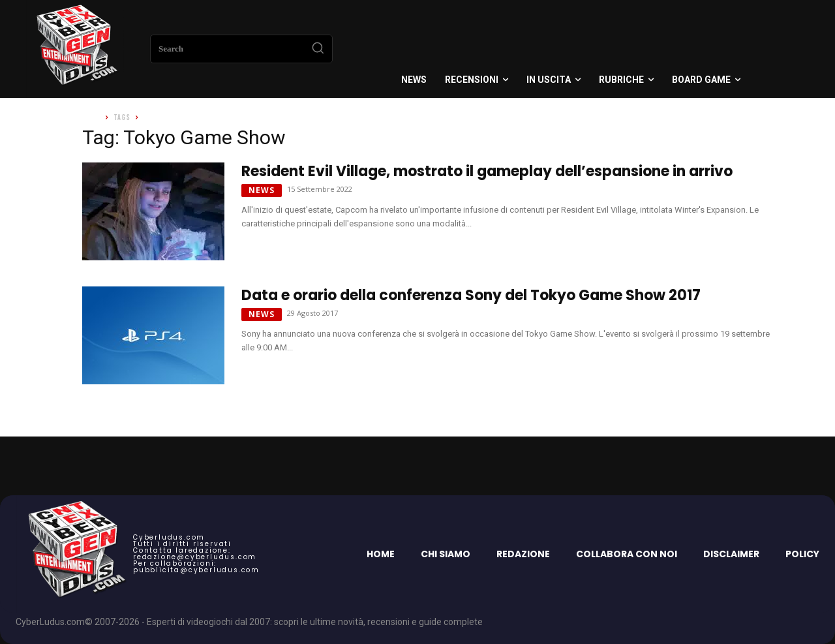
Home (91, 118)
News (262, 190)
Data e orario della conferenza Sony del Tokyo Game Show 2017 (471, 295)
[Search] (318, 49)
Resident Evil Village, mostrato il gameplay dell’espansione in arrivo (487, 171)
